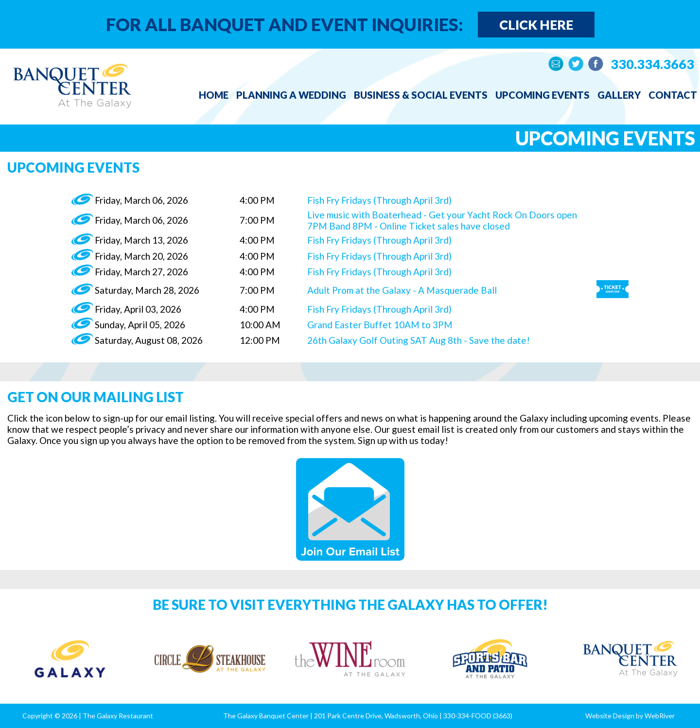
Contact (673, 95)
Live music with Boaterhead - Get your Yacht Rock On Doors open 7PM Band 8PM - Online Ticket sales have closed (442, 220)
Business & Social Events (421, 95)
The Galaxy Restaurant (118, 716)
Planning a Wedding (291, 95)
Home (214, 95)
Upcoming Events (542, 95)
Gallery (619, 95)
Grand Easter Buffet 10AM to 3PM (380, 325)
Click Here (536, 25)
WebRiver (660, 716)
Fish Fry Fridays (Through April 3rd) (379, 200)
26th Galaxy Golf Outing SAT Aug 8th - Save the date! (419, 340)
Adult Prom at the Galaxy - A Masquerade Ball (402, 290)
